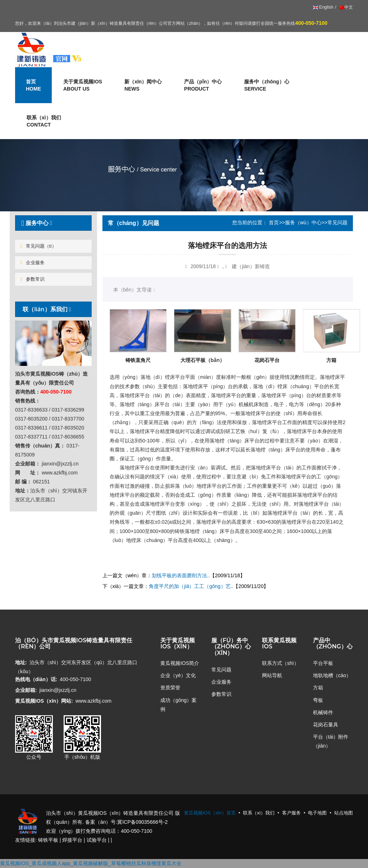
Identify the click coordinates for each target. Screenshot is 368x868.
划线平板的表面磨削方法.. (181, 575)
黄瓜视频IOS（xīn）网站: (44, 701)
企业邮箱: (26, 690)
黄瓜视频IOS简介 (180, 663)
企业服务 (33, 263)
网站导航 (272, 675)
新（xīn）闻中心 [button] (143, 86)
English (323, 7)
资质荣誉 (170, 688)
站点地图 (344, 813)
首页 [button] (33, 86)
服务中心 (36, 223)
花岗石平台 (267, 360)
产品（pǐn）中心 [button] (203, 86)
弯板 (318, 700)
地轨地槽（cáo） (332, 675)
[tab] (53, 223)
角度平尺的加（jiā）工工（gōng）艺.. (191, 586)
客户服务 (291, 813)
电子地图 (317, 813)
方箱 (331, 360)
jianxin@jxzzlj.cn (58, 690)
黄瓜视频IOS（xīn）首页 (210, 813)
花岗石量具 (326, 725)
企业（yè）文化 (178, 675)
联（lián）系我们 (45, 309)
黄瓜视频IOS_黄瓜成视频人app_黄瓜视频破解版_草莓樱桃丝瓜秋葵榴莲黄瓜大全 (91, 863)
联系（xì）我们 (44, 121)
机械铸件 (323, 712)
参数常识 (33, 279)
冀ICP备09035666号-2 (142, 822)
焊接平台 (72, 840)
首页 (274, 222)
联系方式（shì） (280, 663)
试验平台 (97, 840)
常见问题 (221, 670)
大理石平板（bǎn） (203, 360)
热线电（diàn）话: (36, 679)
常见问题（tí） (38, 246)
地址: (21, 662)
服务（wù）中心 (303, 222)
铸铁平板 (48, 840)
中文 (346, 7)
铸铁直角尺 (138, 360)
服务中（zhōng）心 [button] (266, 86)
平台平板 (323, 663)
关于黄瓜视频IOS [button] (83, 86)
